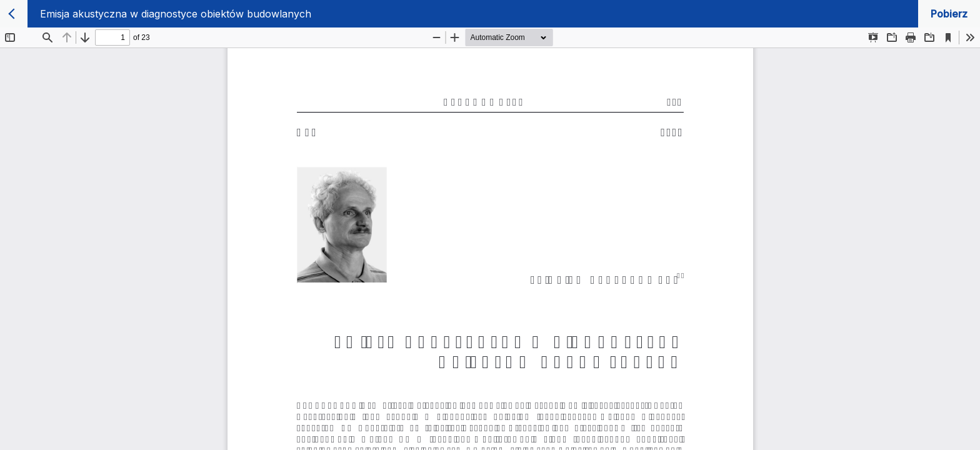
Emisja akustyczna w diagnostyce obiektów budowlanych (176, 14)
